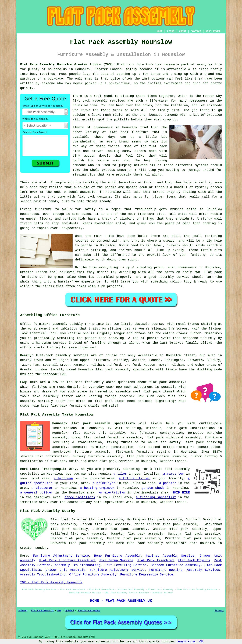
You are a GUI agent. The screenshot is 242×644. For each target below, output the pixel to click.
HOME (160, 31)
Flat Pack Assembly (42, 611)
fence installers (80, 497)
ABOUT (183, 31)
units (109, 236)
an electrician (112, 493)
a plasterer (42, 488)
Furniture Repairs (166, 570)
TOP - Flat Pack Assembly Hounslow (51, 582)
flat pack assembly (87, 543)
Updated (69, 611)
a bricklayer (104, 483)
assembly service (174, 277)
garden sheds (153, 488)
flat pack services (116, 461)
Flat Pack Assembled (155, 560)
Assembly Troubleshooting (78, 565)
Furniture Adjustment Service (61, 556)
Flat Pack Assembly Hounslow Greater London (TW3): (67, 65)
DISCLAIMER (213, 31)
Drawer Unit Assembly (65, 570)
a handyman (63, 478)
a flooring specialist (156, 497)
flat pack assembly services (99, 101)
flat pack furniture (129, 132)
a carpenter (174, 474)
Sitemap (23, 611)
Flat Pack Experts (194, 560)
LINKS (171, 31)
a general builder (37, 493)
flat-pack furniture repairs (143, 452)
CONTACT (196, 31)
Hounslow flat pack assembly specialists (94, 423)
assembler (89, 192)
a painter (168, 483)
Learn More (186, 642)
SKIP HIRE (181, 493)
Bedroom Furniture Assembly (176, 565)
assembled (105, 277)
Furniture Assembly (89, 611)
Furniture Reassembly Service (147, 575)
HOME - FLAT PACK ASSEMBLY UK (121, 601)
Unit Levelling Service (125, 565)
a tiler (120, 474)
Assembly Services (203, 570)
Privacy (219, 611)
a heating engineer (97, 488)
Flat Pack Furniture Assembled (67, 560)
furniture (43, 209)
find (64, 520)
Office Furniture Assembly (93, 575)
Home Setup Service (116, 560)
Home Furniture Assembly (118, 556)
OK (201, 642)
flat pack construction (148, 456)
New (59, 611)
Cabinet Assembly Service (170, 556)
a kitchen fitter (134, 478)
